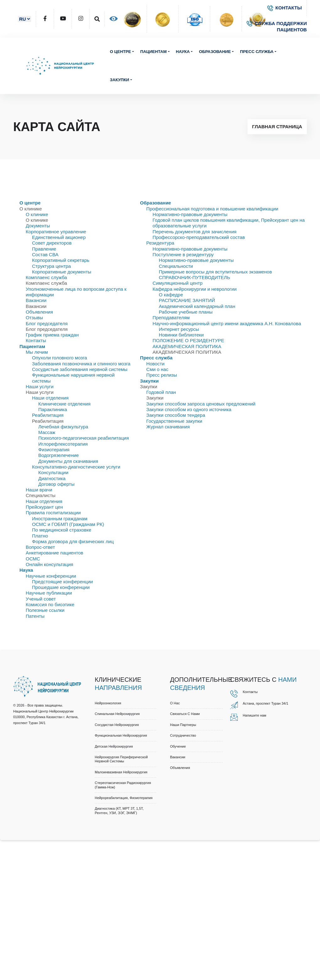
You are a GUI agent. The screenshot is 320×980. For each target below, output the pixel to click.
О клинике (37, 214)
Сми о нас (157, 369)
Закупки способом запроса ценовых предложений (201, 404)
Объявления (39, 312)
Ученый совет (41, 599)
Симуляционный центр (177, 283)
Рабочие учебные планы (186, 312)
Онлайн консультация (49, 564)
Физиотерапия (54, 450)
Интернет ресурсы (179, 329)
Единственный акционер (59, 237)
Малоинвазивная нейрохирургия (121, 772)
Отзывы (34, 318)
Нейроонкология (108, 703)
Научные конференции (51, 576)
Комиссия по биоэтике (50, 604)
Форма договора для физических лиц (73, 541)
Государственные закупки (174, 421)
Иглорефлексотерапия (63, 444)
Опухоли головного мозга (59, 358)
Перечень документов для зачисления (194, 232)
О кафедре (171, 295)
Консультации (53, 472)
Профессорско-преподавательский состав (199, 237)
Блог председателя (47, 323)
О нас (175, 703)
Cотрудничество (183, 735)
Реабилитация (48, 415)
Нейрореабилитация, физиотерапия (124, 798)
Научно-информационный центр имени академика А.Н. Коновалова (227, 323)
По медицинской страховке (62, 530)
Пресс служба (257, 52)
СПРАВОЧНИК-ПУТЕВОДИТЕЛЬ (194, 277)
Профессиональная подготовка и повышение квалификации (212, 209)
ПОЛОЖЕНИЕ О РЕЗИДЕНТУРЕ (188, 340)
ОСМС (33, 559)
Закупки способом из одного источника (189, 409)
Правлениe (44, 249)
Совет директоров (52, 243)
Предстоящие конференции (62, 582)
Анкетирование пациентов (54, 553)
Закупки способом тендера (176, 415)
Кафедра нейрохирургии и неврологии (195, 289)
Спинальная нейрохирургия (117, 714)
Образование (215, 52)
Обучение (178, 746)
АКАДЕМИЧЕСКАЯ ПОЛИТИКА (187, 346)
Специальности (176, 266)
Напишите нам (255, 715)
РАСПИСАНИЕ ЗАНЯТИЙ (187, 300)
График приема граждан (52, 335)
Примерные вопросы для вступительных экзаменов (215, 272)
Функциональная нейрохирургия (121, 735)
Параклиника (53, 409)
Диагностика (52, 478)
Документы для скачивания (68, 461)
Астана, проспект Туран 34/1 (266, 703)
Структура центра (51, 266)
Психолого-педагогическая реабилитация (84, 438)
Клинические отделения (64, 404)
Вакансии (36, 300)
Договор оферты (56, 484)
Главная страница (277, 127)
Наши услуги (40, 387)
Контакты (36, 340)
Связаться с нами (185, 714)
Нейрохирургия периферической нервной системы (121, 759)
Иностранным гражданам (60, 519)
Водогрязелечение (59, 455)
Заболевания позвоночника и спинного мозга (81, 364)
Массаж (47, 432)
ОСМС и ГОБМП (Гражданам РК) (68, 524)
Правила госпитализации (53, 513)
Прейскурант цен (44, 507)
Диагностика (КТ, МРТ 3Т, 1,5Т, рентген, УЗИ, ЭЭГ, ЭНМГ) (119, 810)
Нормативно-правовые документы (190, 214)
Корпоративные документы (62, 272)
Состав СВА (45, 254)
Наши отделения (50, 398)
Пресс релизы (162, 375)
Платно (40, 536)
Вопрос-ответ (40, 547)
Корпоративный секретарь (61, 260)
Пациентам (153, 52)
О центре (120, 52)
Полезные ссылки (45, 610)
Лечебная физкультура (63, 427)
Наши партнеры (183, 725)
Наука (183, 52)
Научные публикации (49, 593)
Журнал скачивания (168, 427)
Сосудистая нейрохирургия (117, 725)
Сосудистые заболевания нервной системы (80, 369)
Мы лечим (37, 352)
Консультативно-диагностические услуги (76, 467)
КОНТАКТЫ (285, 8)
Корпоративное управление (56, 232)
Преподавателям (171, 318)
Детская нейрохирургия (114, 746)
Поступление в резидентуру (183, 254)
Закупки (119, 80)
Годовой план (161, 392)
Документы (38, 226)
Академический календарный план (197, 306)
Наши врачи (39, 490)
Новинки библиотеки (181, 335)
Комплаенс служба (46, 277)
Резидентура (160, 243)
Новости (155, 364)
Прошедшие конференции (61, 587)
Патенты (35, 616)
